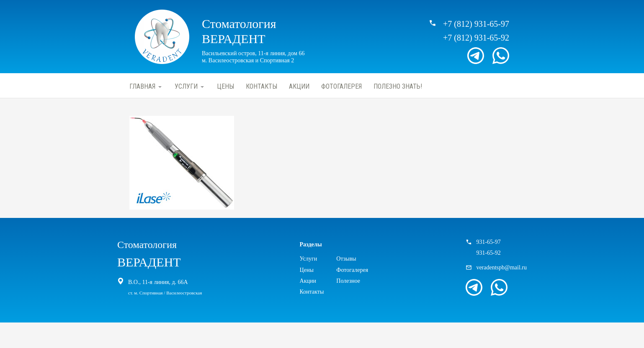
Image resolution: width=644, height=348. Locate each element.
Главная (142, 86)
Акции (299, 86)
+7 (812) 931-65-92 (476, 38)
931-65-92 (488, 253)
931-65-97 (488, 242)
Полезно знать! (398, 86)
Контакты (261, 86)
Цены (225, 86)
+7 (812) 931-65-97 (476, 24)
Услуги (186, 86)
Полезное (348, 281)
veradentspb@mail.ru (501, 267)
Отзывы (346, 259)
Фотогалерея (341, 86)
